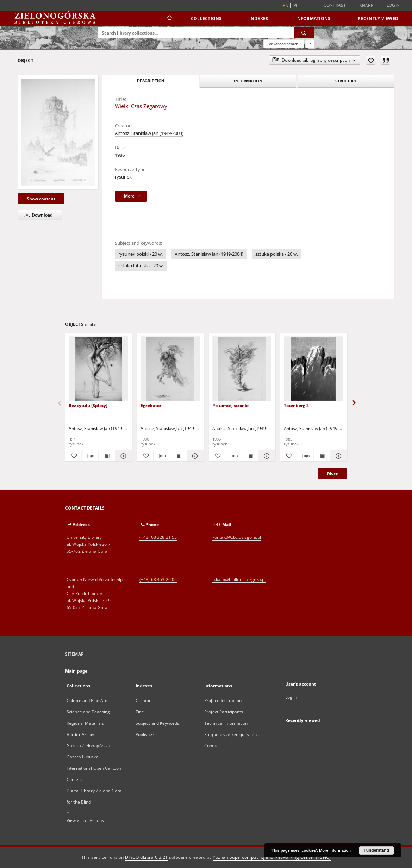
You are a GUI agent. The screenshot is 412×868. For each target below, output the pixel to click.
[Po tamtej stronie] (242, 369)
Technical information (226, 723)
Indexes (259, 18)
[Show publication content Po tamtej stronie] (250, 456)
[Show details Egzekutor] (194, 456)
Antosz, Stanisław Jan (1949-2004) (149, 133)
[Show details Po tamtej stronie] (266, 456)
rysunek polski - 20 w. (141, 254)
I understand (376, 850)
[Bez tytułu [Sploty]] (98, 369)
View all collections (85, 820)
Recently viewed (378, 18)
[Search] (304, 33)
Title (140, 712)
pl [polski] (296, 5)
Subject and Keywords (157, 723)
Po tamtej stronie (230, 405)
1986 (120, 155)
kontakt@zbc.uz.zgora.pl (237, 537)
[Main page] (169, 18)
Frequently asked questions (232, 734)
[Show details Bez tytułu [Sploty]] (122, 456)
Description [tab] (151, 81)
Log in (291, 697)
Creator (143, 701)
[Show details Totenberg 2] (338, 456)
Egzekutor (151, 405)
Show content (41, 199)
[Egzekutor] (170, 369)
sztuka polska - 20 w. (277, 254)
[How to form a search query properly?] (310, 44)
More (332, 473)
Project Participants (224, 712)
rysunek (123, 177)
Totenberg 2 (296, 405)
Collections (206, 18)
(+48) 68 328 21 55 (158, 537)
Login (393, 5)
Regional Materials (85, 723)
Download (38, 215)
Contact (212, 746)
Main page (76, 671)
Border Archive (82, 734)
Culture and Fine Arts (88, 701)
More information (335, 850)
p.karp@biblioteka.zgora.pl (239, 579)
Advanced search (284, 44)
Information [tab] (248, 81)
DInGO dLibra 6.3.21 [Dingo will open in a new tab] (146, 857)
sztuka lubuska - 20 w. (141, 266)
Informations (313, 18)
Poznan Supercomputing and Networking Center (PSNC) (272, 857)
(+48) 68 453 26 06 (158, 579)
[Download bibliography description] (90, 456)
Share (366, 6)
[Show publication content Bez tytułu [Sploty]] (107, 456)
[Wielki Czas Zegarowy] (58, 132)
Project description (223, 701)
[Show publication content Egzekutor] (179, 456)
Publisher (145, 734)
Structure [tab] (346, 81)
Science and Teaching (88, 712)
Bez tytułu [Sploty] (88, 405)
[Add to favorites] (371, 60)
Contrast (335, 5)
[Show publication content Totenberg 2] (322, 456)
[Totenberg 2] (314, 369)
